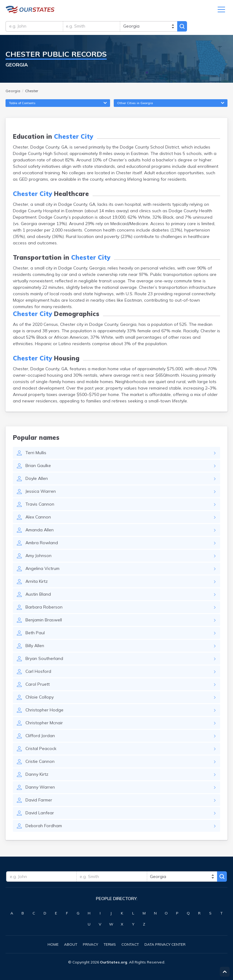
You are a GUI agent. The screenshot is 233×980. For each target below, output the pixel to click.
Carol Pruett (38, 686)
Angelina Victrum (42, 570)
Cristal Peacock (41, 750)
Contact (130, 944)
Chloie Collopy (40, 699)
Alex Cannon (38, 518)
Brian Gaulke (38, 467)
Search (185, 27)
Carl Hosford (38, 673)
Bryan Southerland (44, 660)
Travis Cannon (40, 506)
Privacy (90, 944)
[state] (151, 27)
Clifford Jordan (40, 737)
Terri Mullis (36, 454)
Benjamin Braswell (44, 621)
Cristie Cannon (40, 763)
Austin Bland (38, 596)
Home (53, 944)
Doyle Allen (37, 480)
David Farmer (39, 801)
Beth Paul (35, 634)
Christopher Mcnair (44, 724)
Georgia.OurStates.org (30, 10)
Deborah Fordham (44, 827)
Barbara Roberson (44, 609)
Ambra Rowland (42, 544)
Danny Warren (40, 789)
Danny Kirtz (37, 776)
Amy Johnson (38, 557)
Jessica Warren (41, 493)
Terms (110, 944)
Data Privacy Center (165, 944)
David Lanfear (40, 814)
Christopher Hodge (44, 711)
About (71, 944)
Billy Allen (35, 647)
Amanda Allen (40, 531)
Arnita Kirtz (37, 583)
